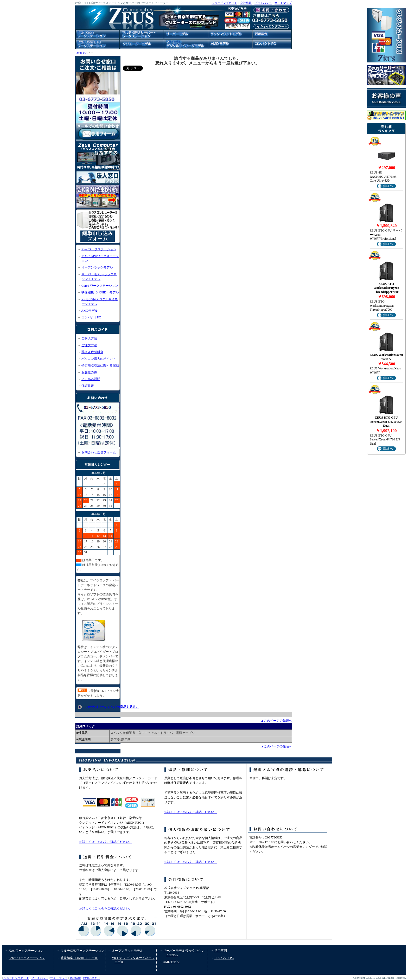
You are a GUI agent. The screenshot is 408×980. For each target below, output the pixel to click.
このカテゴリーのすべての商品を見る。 (111, 707)
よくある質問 (91, 379)
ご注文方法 (89, 345)
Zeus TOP (82, 53)
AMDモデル (90, 311)
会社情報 (246, 3)
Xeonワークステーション (99, 249)
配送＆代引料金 (92, 352)
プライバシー (263, 3)
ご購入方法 (89, 338)
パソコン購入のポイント (99, 359)
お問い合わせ (92, 978)
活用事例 (221, 951)
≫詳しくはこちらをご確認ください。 (106, 842)
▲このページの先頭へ (276, 721)
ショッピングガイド (224, 3)
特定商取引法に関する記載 (100, 366)
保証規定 (88, 386)
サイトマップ (283, 3)
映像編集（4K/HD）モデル (100, 292)
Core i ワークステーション (100, 286)
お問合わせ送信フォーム (99, 452)
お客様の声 (89, 372)
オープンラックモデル (97, 267)
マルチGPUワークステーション (82, 951)
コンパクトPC (91, 317)
